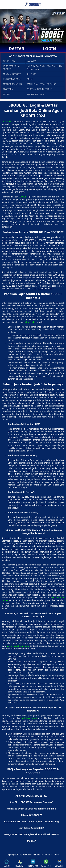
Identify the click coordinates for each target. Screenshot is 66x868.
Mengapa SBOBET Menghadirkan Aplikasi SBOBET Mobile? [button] (31, 838)
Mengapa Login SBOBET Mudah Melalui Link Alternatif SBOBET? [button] (31, 812)
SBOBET (23, 197)
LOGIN (49, 49)
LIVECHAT (59, 863)
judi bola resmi (29, 718)
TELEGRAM (33, 863)
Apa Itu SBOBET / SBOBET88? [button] (31, 796)
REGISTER (20, 863)
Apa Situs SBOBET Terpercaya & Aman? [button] (31, 802)
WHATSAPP (46, 863)
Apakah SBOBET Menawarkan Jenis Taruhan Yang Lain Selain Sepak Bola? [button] (31, 825)
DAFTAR (16, 49)
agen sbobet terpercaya (18, 646)
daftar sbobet (30, 322)
